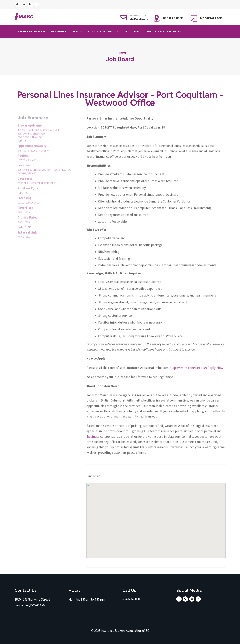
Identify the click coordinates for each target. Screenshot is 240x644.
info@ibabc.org (139, 19)
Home (123, 53)
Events (77, 32)
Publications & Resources (164, 32)
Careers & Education (31, 32)
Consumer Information (103, 32)
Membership (59, 32)
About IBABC (132, 32)
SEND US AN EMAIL (137, 16)
